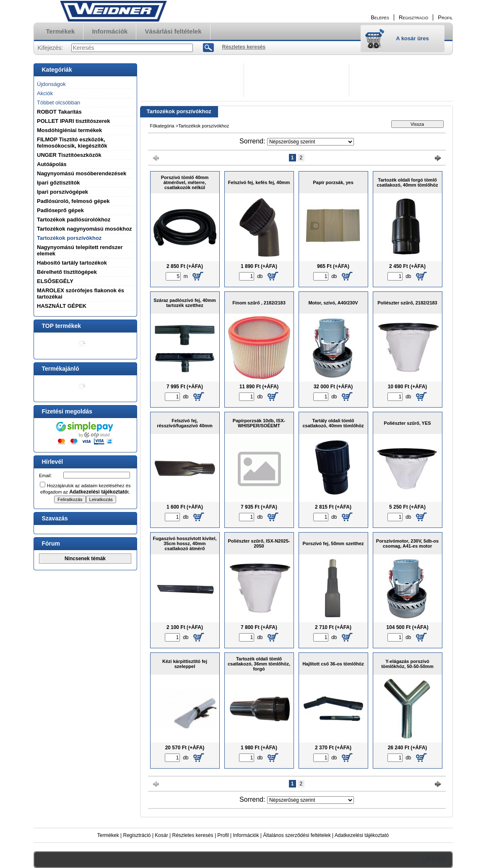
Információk (246, 835)
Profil (223, 835)
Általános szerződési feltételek (297, 835)
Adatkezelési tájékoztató (362, 835)
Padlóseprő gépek (60, 210)
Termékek (108, 835)
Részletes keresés (193, 835)
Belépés (380, 17)
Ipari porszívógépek (62, 192)
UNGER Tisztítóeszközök (69, 155)
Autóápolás (52, 164)
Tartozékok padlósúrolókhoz (74, 220)
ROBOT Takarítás (59, 112)
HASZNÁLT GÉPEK (62, 306)
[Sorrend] (311, 142)
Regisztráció (137, 835)
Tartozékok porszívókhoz (69, 238)
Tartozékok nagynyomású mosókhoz (84, 229)
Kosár (161, 835)
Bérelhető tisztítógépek (67, 272)
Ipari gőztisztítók (58, 183)
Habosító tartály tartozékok (72, 263)
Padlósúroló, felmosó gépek (73, 201)
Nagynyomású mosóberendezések (82, 173)
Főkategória (162, 126)
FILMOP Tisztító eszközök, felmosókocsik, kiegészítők (72, 143)
